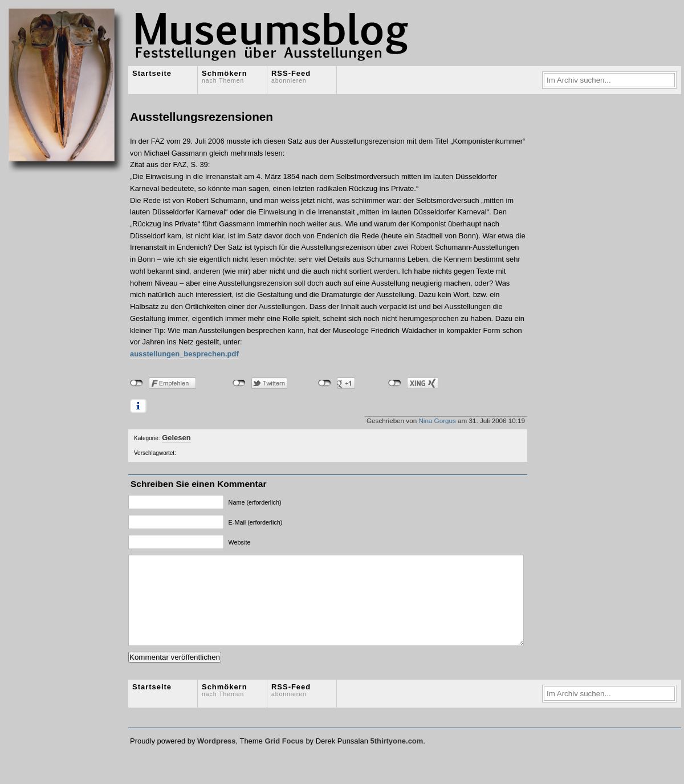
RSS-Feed (291, 76)
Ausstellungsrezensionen (201, 117)
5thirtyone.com (396, 758)
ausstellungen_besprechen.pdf (184, 354)
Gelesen (176, 438)
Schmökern (225, 76)
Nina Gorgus (437, 421)
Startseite (152, 73)
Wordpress (216, 758)
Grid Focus (284, 758)
